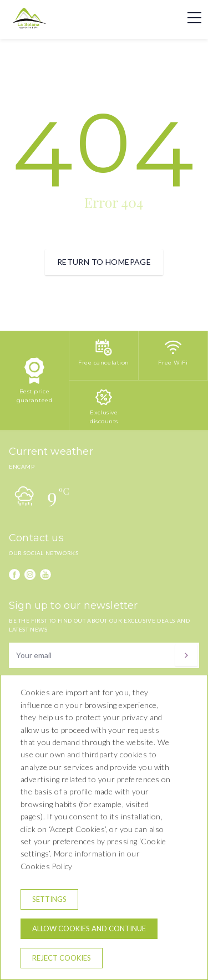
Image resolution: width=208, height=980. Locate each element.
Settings (49, 899)
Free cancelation (104, 363)
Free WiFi (173, 363)
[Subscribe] (186, 655)
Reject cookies (62, 958)
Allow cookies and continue (89, 928)
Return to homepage (104, 262)
